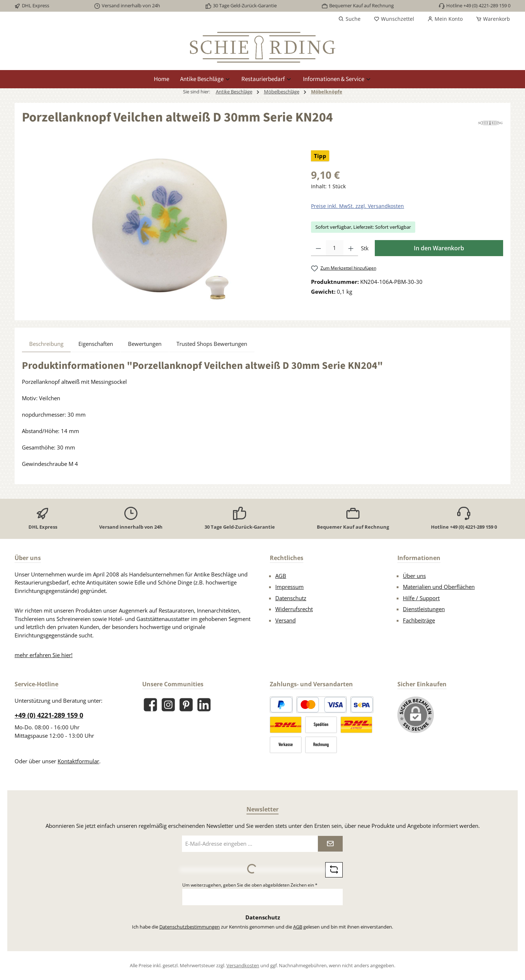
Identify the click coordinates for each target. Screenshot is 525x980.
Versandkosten (243, 965)
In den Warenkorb (439, 248)
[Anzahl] (335, 248)
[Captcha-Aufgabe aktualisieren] (334, 870)
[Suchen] (349, 19)
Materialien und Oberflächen (439, 587)
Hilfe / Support (421, 598)
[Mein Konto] (445, 19)
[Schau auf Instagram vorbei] (168, 705)
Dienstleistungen (424, 609)
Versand (285, 620)
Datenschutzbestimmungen (190, 927)
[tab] (46, 344)
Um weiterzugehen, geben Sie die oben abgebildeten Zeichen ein (250, 885)
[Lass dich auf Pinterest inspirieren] (186, 705)
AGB (281, 576)
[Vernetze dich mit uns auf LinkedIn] (204, 705)
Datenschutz (291, 598)
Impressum (289, 587)
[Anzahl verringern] (318, 248)
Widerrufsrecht (294, 609)
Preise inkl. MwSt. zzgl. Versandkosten (357, 206)
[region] (159, 229)
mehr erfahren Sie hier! (44, 655)
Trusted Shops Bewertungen (212, 344)
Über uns (414, 576)
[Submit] (330, 844)
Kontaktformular (78, 761)
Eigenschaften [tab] (96, 344)
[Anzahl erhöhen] (351, 248)
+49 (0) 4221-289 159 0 (49, 715)
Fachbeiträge (419, 620)
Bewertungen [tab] (145, 344)
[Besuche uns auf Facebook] (150, 705)
